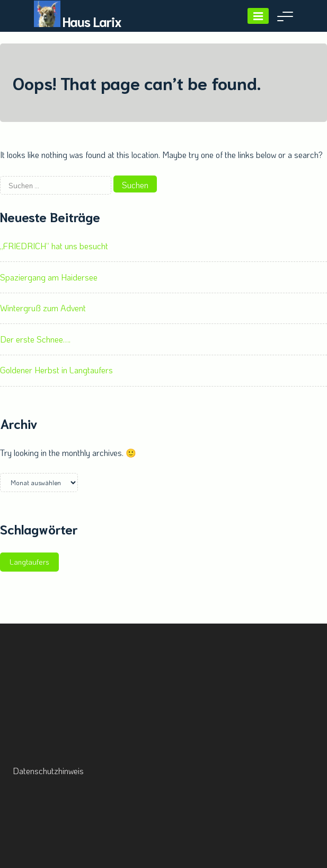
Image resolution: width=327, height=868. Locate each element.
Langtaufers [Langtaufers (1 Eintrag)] (29, 562)
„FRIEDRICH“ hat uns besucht (54, 246)
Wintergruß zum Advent (43, 308)
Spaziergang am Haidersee (49, 277)
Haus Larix (92, 21)
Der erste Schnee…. (35, 339)
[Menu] (258, 16)
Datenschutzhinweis (48, 771)
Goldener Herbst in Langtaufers (56, 370)
